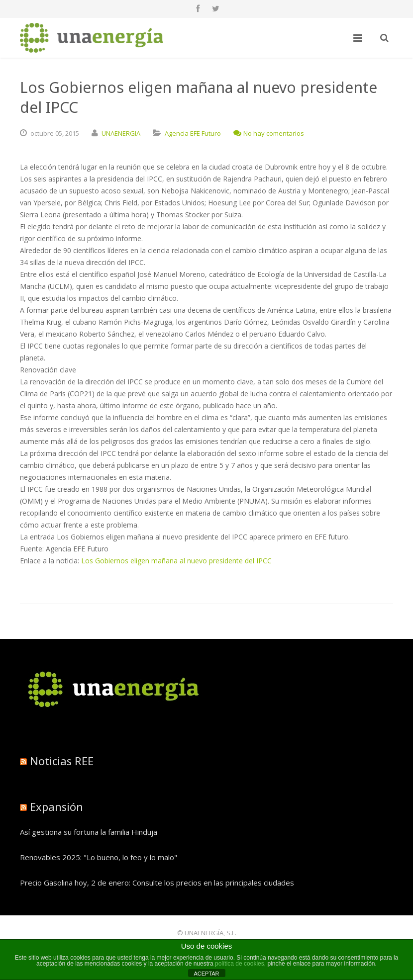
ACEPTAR (206, 974)
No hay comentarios (269, 133)
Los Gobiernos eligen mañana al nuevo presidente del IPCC (176, 561)
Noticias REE (62, 761)
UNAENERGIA (121, 133)
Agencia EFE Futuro (193, 133)
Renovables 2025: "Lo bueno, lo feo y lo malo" (99, 857)
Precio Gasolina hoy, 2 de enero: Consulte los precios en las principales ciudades (157, 883)
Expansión (56, 806)
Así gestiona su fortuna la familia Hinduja (89, 832)
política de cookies (240, 964)
